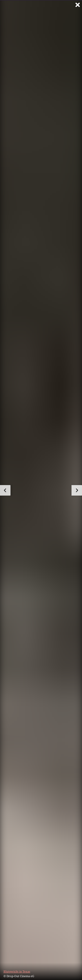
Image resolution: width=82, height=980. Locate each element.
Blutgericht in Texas (17, 971)
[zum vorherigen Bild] (5, 490)
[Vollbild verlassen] (78, 5)
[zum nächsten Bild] (77, 490)
